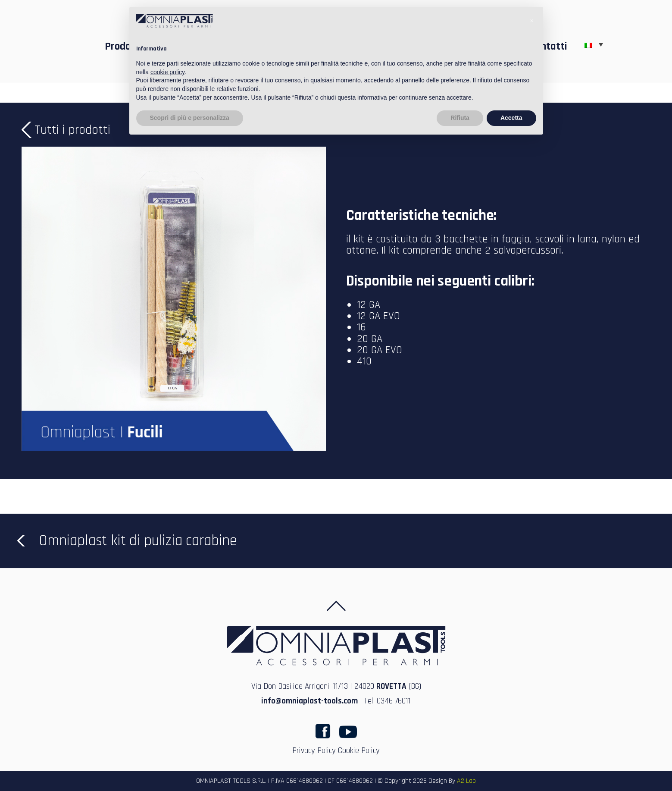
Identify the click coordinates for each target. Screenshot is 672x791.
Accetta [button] (511, 118)
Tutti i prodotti (72, 130)
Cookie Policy (359, 751)
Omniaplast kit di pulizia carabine (138, 541)
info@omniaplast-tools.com (309, 701)
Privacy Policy (314, 751)
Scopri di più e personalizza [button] (190, 118)
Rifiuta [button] (460, 118)
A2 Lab (466, 781)
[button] (532, 21)
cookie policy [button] (167, 72)
